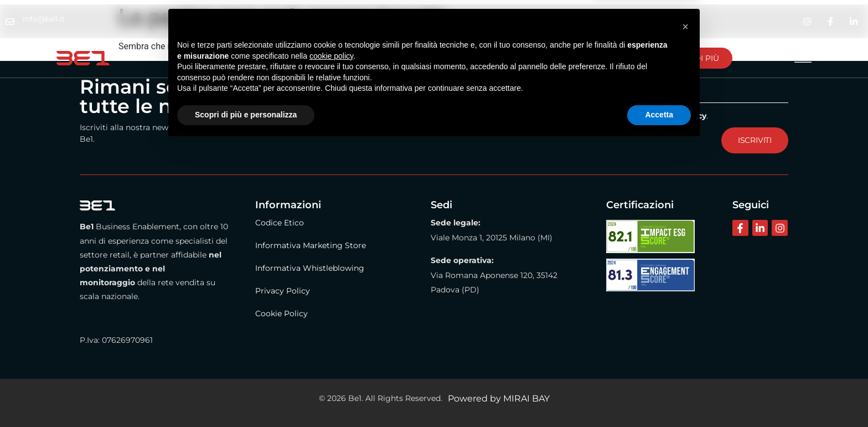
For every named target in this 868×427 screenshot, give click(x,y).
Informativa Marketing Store (311, 245)
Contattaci (446, 58)
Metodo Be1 (309, 58)
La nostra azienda (219, 58)
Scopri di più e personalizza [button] (246, 397)
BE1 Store (379, 58)
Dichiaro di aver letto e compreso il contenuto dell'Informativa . (570, 115)
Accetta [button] (659, 397)
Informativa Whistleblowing (310, 268)
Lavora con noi (534, 58)
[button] (685, 308)
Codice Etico (280, 223)
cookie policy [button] (331, 338)
